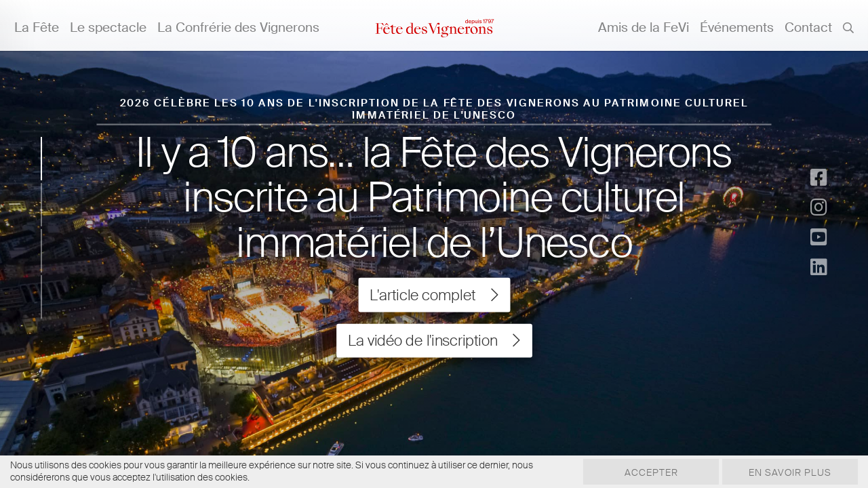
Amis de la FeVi (644, 27)
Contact (808, 27)
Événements (737, 27)
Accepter (651, 472)
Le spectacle (108, 27)
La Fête (37, 27)
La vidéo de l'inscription (434, 341)
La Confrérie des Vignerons (238, 27)
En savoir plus (790, 472)
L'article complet (434, 295)
